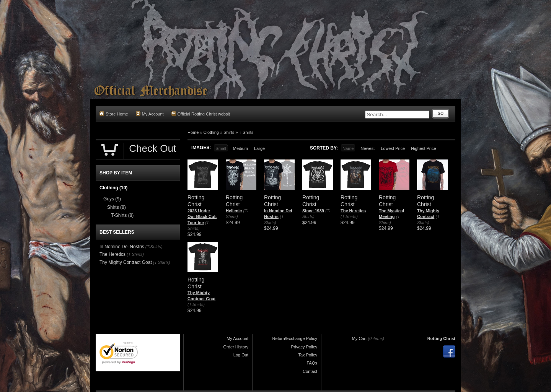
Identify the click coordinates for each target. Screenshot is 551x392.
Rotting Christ (441, 338)
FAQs (312, 363)
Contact (310, 371)
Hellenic (234, 211)
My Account (150, 114)
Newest (368, 148)
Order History (236, 347)
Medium (240, 148)
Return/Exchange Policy (295, 338)
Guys (112, 199)
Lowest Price (393, 148)
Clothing (211, 132)
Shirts (229, 132)
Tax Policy (308, 355)
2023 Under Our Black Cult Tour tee (202, 217)
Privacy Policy (304, 347)
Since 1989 (313, 211)
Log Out (241, 355)
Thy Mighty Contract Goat (126, 262)
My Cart (359, 338)
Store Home (114, 114)
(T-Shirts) (349, 216)
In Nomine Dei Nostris (122, 247)
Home (193, 132)
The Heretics (353, 211)
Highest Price (423, 148)
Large (259, 148)
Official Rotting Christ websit (201, 114)
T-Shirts (246, 132)
